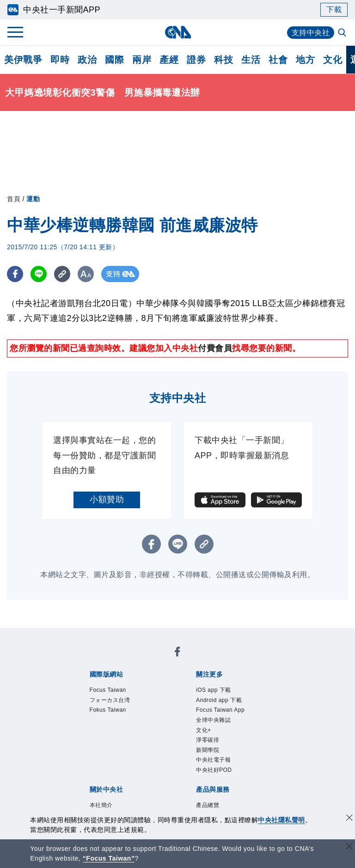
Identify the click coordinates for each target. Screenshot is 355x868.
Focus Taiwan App (225, 685)
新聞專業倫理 (251, 735)
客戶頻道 (122, 773)
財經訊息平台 (234, 773)
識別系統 (122, 735)
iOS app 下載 (97, 685)
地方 (305, 60)
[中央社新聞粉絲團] (74, 635)
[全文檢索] (343, 33)
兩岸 (142, 60)
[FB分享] (15, 274)
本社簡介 (88, 735)
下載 (334, 9)
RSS (132, 785)
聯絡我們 (182, 748)
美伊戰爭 (23, 60)
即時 (60, 60)
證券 (196, 60)
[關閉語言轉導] (349, 847)
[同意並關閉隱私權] (349, 819)
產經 (169, 60)
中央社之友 (101, 785)
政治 (87, 60)
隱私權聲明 (144, 748)
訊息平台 (191, 773)
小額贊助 (107, 499)
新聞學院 (179, 698)
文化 (333, 60)
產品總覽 (88, 773)
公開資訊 (157, 735)
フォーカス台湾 (154, 660)
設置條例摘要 (199, 735)
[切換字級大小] (86, 274)
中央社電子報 (222, 698)
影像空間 (157, 773)
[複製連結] (62, 274)
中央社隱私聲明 (282, 820)
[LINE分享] (39, 274)
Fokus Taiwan (211, 660)
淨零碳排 (145, 698)
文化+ (116, 698)
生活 (251, 60)
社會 (278, 60)
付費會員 (215, 348)
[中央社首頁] (178, 32)
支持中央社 (311, 33)
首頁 (14, 199)
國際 (114, 60)
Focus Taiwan (98, 660)
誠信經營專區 (97, 748)
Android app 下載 (156, 685)
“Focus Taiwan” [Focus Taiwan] (109, 858)
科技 (223, 60)
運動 (33, 199)
